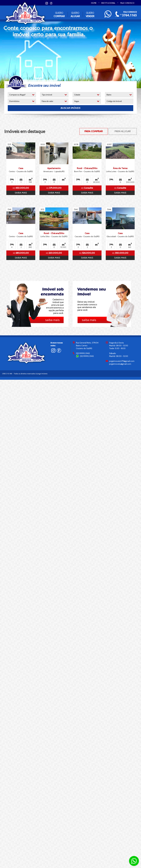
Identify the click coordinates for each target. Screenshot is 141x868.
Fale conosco (127, 3)
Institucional (108, 3)
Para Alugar (123, 131)
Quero (59, 15)
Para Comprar (94, 131)
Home (94, 3)
